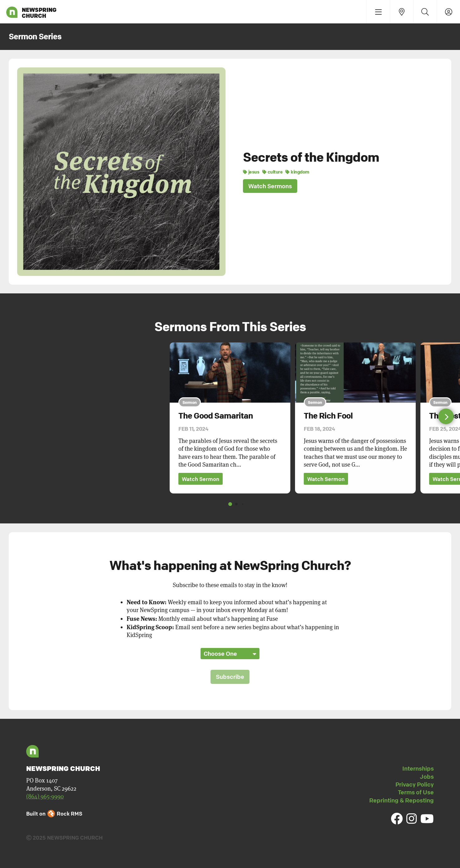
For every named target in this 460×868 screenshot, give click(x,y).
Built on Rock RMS (54, 814)
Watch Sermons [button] (270, 186)
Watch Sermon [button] (201, 479)
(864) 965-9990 (45, 796)
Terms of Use (416, 792)
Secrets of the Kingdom (311, 157)
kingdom (297, 172)
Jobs (427, 777)
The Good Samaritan (216, 416)
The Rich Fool (328, 416)
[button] (446, 416)
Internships (418, 768)
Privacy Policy (415, 784)
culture (273, 172)
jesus (251, 172)
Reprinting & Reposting (402, 800)
